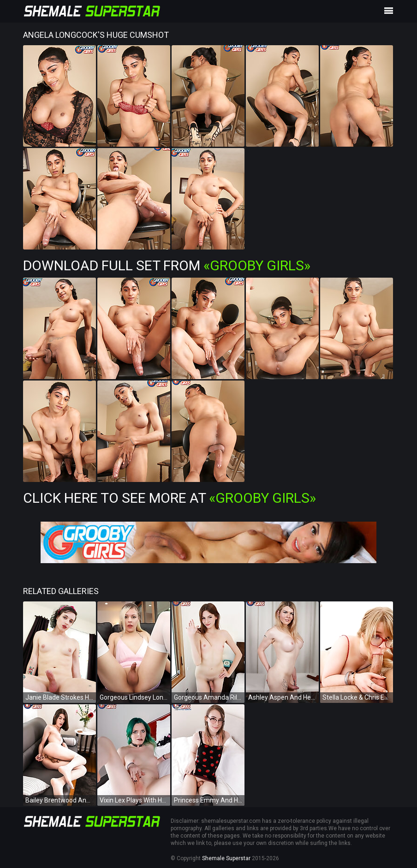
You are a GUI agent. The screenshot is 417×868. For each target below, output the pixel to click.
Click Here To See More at (170, 498)
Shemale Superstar (226, 858)
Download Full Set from (167, 265)
